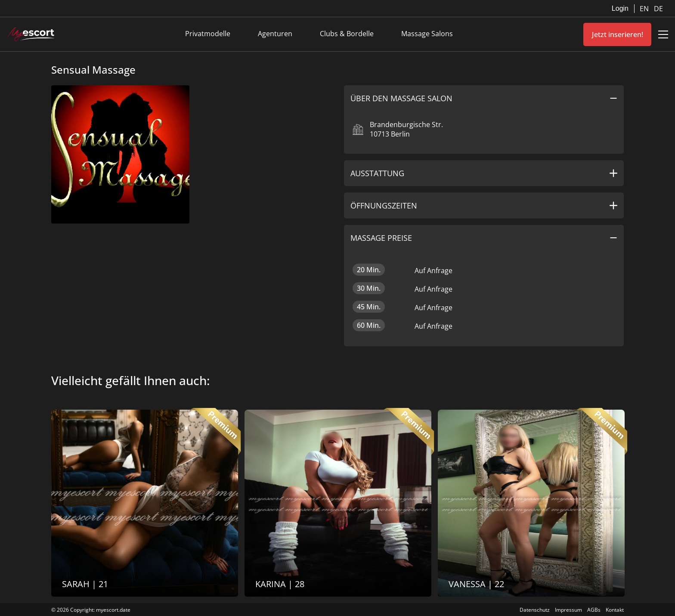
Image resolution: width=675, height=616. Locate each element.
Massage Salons (427, 34)
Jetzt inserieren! (618, 34)
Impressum (568, 610)
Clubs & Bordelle (347, 34)
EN (645, 9)
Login (620, 8)
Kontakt (615, 610)
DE (658, 9)
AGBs (594, 610)
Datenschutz (535, 610)
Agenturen (275, 34)
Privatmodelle (208, 34)
